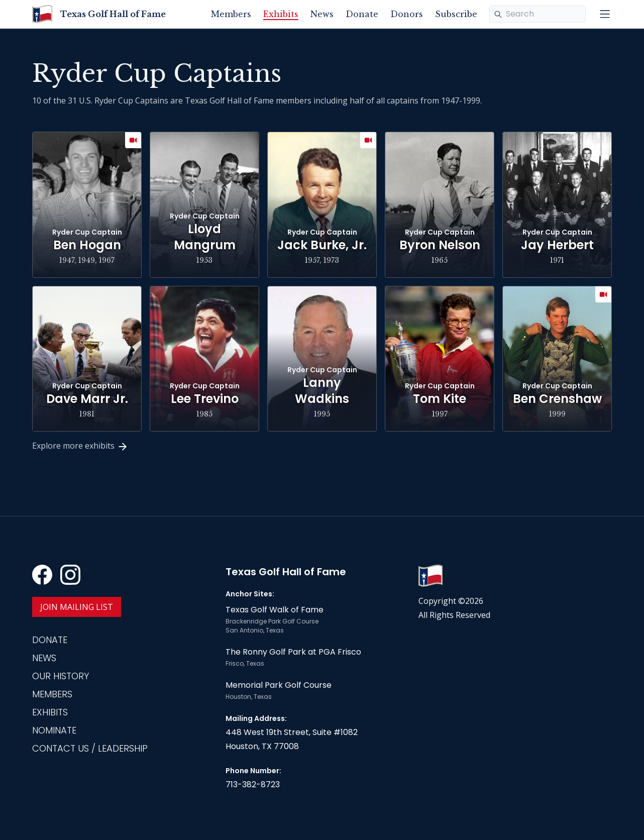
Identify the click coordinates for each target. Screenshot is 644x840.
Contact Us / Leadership (90, 748)
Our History (61, 676)
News (322, 14)
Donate (362, 14)
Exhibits (281, 14)
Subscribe (456, 14)
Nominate (54, 730)
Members (231, 14)
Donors (407, 14)
